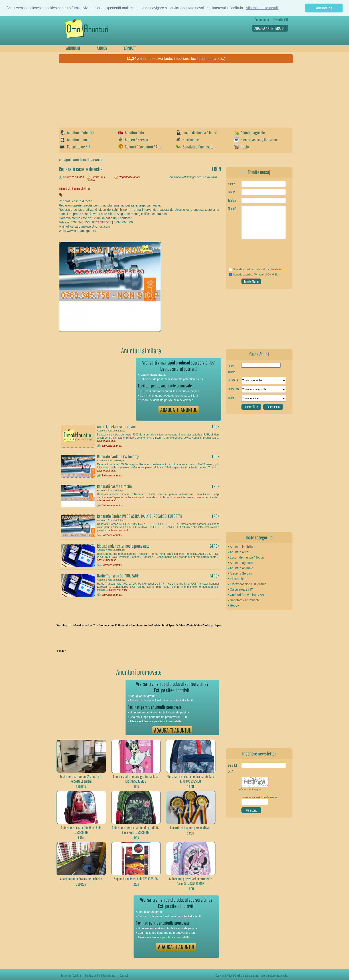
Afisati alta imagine (250, 790)
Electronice (187, 140)
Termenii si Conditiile (266, 275)
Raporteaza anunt (129, 177)
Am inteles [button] (324, 8)
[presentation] (254, 255)
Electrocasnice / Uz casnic (256, 140)
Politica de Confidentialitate (100, 975)
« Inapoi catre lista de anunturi (81, 160)
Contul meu (262, 20)
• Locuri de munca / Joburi (246, 557)
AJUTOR (102, 48)
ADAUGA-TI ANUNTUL (179, 410)
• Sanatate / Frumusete (244, 600)
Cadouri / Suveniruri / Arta (140, 147)
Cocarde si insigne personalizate (191, 828)
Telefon (232, 200)
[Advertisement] (177, 95)
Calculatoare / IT (75, 147)
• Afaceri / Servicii (240, 573)
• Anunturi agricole (240, 563)
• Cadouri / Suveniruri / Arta (247, 595)
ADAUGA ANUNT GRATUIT (270, 28)
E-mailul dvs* (232, 768)
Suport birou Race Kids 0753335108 (136, 879)
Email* (232, 192)
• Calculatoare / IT (240, 589)
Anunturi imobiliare (77, 132)
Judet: (231, 398)
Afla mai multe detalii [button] (262, 8)
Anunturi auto (131, 132)
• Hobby (233, 605)
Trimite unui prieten (96, 179)
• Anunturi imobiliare (242, 547)
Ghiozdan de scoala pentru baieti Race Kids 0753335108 (191, 779)
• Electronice (237, 579)
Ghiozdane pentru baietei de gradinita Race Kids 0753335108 (136, 830)
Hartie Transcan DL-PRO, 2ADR (118, 576)
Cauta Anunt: (231, 369)
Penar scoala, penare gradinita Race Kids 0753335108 (136, 779)
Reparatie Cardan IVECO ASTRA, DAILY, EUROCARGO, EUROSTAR (140, 516)
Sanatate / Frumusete (195, 147)
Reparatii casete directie (114, 486)
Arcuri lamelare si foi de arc (116, 427)
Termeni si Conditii (71, 975)
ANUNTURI (73, 48)
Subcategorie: (235, 389)
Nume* (232, 184)
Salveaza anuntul (73, 177)
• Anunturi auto (238, 552)
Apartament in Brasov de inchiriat (81, 879)
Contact (124, 975)
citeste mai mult (106, 441)
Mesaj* (232, 209)
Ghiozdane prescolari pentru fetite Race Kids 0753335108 (191, 881)
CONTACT (130, 48)
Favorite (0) (281, 20)
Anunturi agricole (249, 132)
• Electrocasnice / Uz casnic (247, 584)
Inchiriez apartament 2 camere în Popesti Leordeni (81, 779)
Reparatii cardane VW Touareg (118, 456)
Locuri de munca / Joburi (197, 132)
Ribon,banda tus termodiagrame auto (123, 546)
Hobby (242, 147)
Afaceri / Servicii (133, 140)
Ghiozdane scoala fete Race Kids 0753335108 (81, 830)
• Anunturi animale (240, 568)
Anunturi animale (76, 140)
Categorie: (233, 380)
